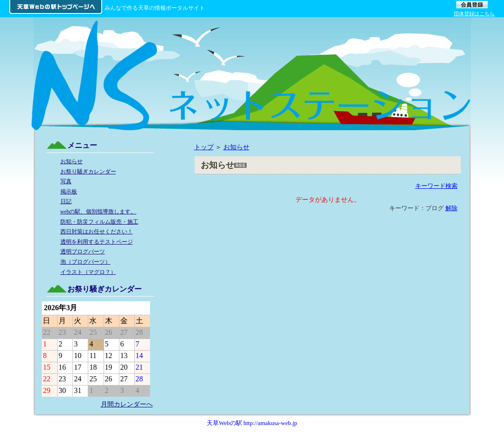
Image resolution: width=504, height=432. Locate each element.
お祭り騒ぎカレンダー (88, 172)
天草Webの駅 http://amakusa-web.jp (252, 423)
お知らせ (236, 147)
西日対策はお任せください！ (97, 232)
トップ (204, 147)
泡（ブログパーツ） (85, 262)
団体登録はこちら (474, 13)
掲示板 (69, 192)
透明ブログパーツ (83, 252)
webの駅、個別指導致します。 (98, 212)
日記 (66, 201)
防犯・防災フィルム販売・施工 (99, 222)
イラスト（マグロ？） (88, 272)
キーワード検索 (436, 186)
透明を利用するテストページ (97, 242)
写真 (66, 181)
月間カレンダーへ (127, 404)
